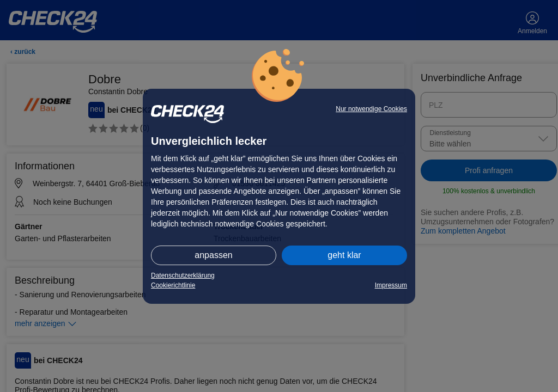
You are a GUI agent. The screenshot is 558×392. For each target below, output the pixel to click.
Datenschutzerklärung (183, 275)
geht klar (344, 255)
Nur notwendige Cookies (371, 109)
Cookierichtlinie (173, 285)
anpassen (213, 255)
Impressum (391, 285)
